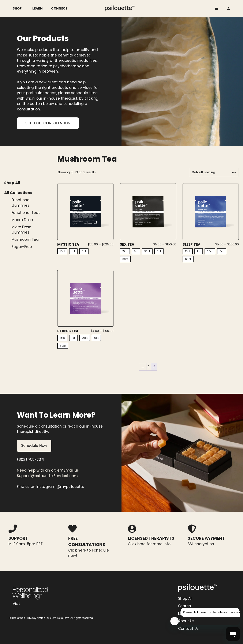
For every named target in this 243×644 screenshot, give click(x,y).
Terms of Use (17, 618)
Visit (16, 604)
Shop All (12, 183)
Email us (71, 470)
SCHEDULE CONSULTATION (48, 123)
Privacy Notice (36, 618)
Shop (20, 8)
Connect (59, 8)
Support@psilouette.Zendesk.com (47, 476)
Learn (38, 8)
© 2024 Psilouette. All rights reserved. (70, 618)
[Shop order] (214, 172)
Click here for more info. (149, 544)
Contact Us (188, 629)
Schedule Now (34, 446)
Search (185, 606)
